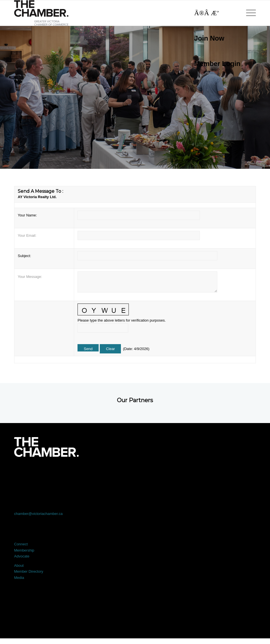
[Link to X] (87, 473)
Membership (24, 550)
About (19, 566)
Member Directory (29, 571)
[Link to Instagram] (183, 473)
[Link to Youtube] (232, 473)
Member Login (217, 64)
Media (19, 578)
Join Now (209, 38)
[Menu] (248, 13)
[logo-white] (46, 447)
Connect (21, 544)
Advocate (22, 556)
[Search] (214, 13)
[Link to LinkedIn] (135, 473)
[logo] (41, 13)
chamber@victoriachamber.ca (38, 514)
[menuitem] (214, 38)
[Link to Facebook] (38, 473)
